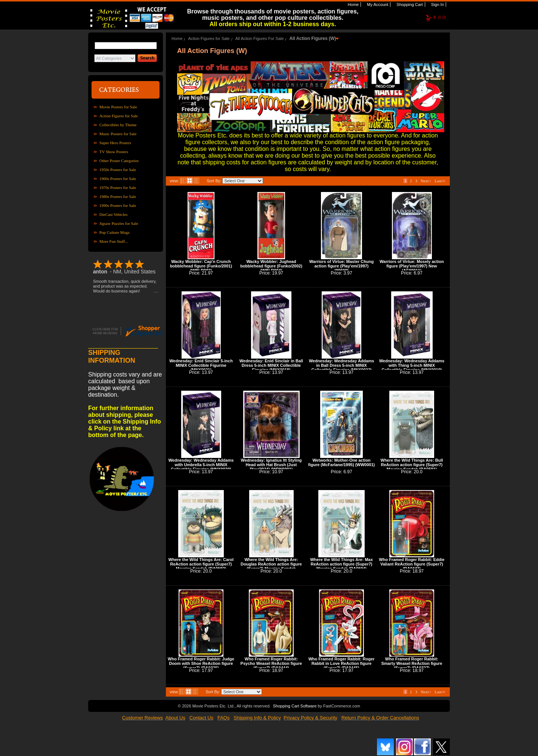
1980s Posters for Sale (118, 196)
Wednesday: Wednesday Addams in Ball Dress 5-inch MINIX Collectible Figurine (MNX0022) (342, 365)
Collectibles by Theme (118, 125)
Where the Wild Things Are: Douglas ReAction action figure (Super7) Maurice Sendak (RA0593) (271, 566)
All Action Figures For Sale (260, 38)
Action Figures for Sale (119, 116)
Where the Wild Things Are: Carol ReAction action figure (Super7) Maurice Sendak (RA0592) (201, 564)
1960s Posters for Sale (118, 179)
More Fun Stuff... (114, 241)
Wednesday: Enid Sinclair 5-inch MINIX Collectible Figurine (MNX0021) (201, 365)
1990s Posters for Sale (118, 205)
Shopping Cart (409, 4)
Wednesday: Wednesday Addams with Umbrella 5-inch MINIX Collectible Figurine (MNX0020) (201, 465)
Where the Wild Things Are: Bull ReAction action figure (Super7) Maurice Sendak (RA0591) (412, 465)
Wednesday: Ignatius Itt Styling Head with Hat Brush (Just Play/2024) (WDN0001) (271, 465)
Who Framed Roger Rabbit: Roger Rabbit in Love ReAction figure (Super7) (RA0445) (341, 663)
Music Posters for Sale (118, 134)
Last (440, 181)
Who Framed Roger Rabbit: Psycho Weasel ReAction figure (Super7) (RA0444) (271, 663)
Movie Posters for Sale (118, 107)
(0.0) (440, 17)
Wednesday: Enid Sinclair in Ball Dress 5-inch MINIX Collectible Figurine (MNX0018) (271, 365)
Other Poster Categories (119, 161)
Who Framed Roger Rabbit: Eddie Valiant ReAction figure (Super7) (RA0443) (412, 564)
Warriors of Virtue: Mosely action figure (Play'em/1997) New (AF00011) (412, 266)
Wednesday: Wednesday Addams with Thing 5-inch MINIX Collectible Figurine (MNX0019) (412, 365)
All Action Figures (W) (313, 38)
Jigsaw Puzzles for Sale (119, 223)
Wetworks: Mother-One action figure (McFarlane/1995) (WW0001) (342, 462)
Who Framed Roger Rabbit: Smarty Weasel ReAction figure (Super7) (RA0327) (412, 663)
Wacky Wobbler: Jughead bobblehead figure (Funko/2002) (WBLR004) (271, 266)
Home (353, 4)
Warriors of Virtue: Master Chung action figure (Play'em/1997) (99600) (341, 266)
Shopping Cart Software (295, 706)
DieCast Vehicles (113, 214)
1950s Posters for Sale (118, 170)
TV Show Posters (114, 152)
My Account (377, 4)
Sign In (437, 4)
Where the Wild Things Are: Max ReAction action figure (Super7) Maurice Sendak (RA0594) (341, 564)
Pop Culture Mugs (115, 232)
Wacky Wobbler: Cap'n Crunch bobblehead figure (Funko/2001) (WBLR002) (201, 266)
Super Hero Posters (115, 143)
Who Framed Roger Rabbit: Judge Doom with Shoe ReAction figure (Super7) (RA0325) (201, 663)
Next (426, 181)
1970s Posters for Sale (118, 188)
